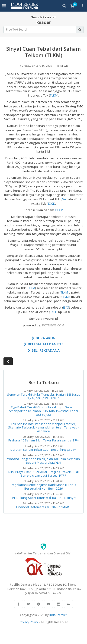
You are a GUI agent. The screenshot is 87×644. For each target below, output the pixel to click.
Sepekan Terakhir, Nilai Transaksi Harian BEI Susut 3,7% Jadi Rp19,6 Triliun (43, 396)
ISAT (64, 199)
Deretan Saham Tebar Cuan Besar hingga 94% (43, 450)
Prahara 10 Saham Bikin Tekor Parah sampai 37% (44, 440)
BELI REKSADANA (44, 350)
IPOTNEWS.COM (53, 325)
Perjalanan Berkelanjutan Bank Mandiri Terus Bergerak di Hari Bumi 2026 (43, 487)
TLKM (54, 95)
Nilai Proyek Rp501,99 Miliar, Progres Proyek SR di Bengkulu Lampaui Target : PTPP (43, 474)
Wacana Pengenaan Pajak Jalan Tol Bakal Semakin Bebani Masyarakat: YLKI (43, 461)
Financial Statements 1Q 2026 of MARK (43, 507)
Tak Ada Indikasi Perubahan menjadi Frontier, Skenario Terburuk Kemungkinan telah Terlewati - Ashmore (44, 427)
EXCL (51, 203)
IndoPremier (58, 615)
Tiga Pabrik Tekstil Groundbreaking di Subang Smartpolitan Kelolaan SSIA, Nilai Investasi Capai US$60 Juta (44, 411)
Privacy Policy (28, 622)
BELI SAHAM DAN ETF (44, 344)
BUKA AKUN (44, 338)
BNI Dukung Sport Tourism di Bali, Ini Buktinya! (43, 498)
